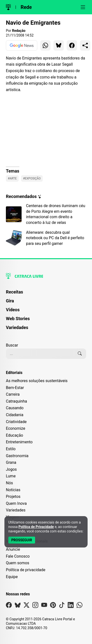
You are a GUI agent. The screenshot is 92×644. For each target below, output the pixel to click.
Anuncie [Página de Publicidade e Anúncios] (13, 549)
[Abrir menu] (83, 7)
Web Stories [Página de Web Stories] (18, 319)
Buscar (12, 345)
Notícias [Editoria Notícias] (13, 490)
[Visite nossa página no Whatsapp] (79, 606)
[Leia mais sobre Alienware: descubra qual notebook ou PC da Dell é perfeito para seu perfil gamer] (46, 238)
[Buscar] (80, 354)
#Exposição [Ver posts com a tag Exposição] (32, 178)
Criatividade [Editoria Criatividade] (16, 422)
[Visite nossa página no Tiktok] (62, 606)
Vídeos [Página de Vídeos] (13, 310)
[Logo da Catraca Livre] (8, 7)
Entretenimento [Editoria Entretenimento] (19, 442)
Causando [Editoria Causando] (15, 408)
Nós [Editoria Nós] (9, 483)
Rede (26, 7)
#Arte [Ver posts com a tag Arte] (12, 178)
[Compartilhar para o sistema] (85, 45)
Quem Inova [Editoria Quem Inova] (16, 503)
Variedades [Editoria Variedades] (16, 510)
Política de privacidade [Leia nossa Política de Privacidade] (26, 570)
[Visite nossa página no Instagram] (35, 606)
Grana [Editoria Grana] (11, 462)
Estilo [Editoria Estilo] (11, 449)
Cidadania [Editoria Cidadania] (15, 415)
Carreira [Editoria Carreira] (13, 394)
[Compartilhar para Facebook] (72, 45)
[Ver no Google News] (22, 45)
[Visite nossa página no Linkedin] (71, 606)
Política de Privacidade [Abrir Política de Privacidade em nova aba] (36, 527)
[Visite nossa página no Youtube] (44, 606)
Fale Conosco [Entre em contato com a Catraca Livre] (18, 556)
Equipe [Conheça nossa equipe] (12, 577)
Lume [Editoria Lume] (11, 476)
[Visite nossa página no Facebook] (9, 606)
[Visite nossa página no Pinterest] (53, 606)
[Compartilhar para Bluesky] (59, 45)
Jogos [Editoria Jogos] (11, 469)
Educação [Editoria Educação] (14, 435)
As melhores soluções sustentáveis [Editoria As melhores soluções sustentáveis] (37, 381)
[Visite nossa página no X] (26, 606)
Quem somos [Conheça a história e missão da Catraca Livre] (18, 563)
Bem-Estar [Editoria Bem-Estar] (15, 388)
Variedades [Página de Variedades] (17, 327)
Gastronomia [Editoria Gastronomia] (17, 456)
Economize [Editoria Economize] (16, 428)
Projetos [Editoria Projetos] (13, 497)
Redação (19, 31)
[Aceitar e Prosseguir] (22, 540)
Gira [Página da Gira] (10, 301)
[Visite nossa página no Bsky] (18, 606)
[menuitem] (46, 294)
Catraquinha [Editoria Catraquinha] (16, 401)
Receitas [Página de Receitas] (14, 292)
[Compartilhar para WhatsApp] (45, 45)
